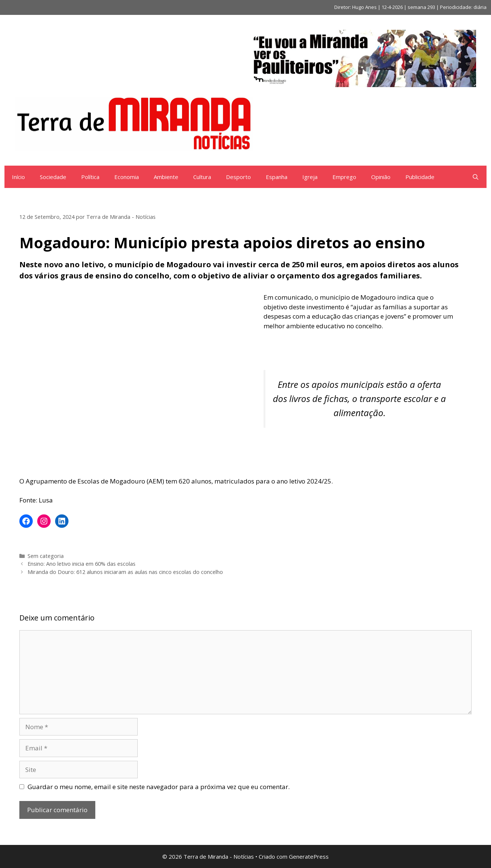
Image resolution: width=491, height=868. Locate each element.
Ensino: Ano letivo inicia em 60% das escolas (82, 564)
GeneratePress (309, 856)
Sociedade (53, 177)
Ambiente (166, 177)
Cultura (202, 177)
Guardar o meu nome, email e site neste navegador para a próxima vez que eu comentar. (159, 787)
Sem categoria (46, 556)
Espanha (277, 177)
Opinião (381, 177)
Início (18, 177)
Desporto (238, 177)
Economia (127, 177)
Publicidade (420, 177)
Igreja (310, 177)
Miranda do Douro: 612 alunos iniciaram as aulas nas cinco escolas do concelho (125, 572)
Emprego (344, 177)
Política (90, 177)
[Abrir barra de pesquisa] (476, 177)
